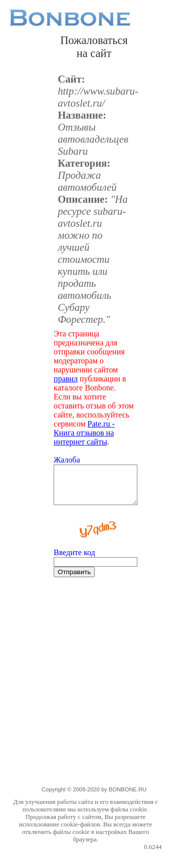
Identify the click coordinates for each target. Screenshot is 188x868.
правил (66, 379)
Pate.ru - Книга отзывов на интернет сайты (84, 433)
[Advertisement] (94, 691)
